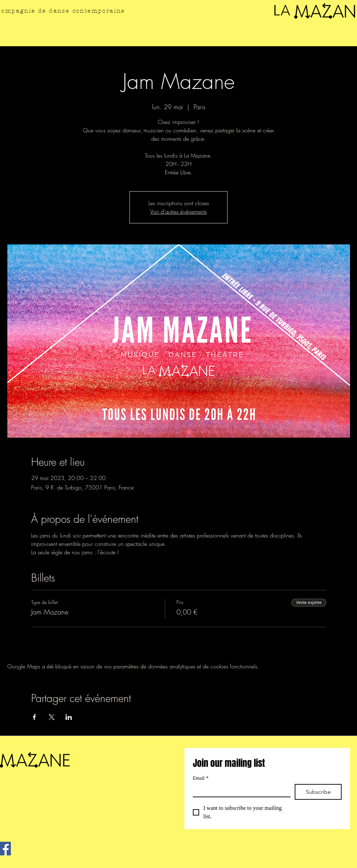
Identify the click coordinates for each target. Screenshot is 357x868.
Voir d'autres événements (178, 211)
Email (201, 778)
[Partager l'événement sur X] (52, 717)
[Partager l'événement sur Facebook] (34, 717)
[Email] (240, 790)
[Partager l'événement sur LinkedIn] (69, 717)
